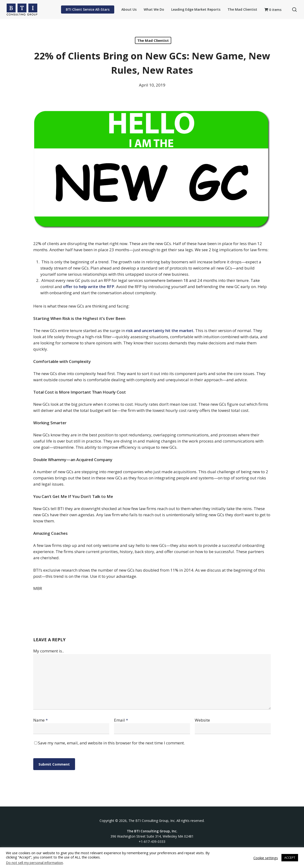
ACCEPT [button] (290, 858)
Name (40, 720)
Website (202, 720)
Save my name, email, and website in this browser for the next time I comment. (111, 743)
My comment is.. (49, 651)
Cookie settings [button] (266, 858)
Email (121, 720)
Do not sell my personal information (34, 863)
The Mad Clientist (153, 40)
